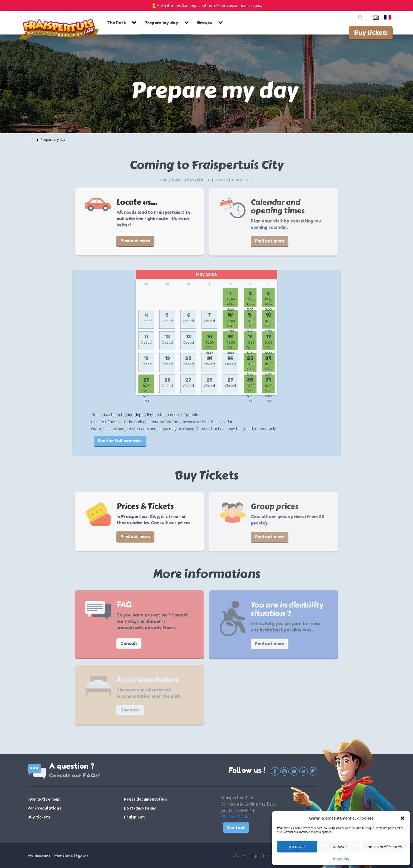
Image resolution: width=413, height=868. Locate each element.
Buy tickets (371, 32)
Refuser (340, 847)
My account (39, 856)
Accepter (297, 847)
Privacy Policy (341, 859)
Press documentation (145, 799)
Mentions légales (71, 856)
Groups (205, 23)
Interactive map (43, 799)
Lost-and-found (140, 808)
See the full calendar (120, 441)
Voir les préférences (384, 847)
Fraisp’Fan (134, 817)
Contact (236, 827)
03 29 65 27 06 (234, 817)
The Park (116, 23)
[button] (402, 818)
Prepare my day (161, 23)
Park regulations (44, 808)
